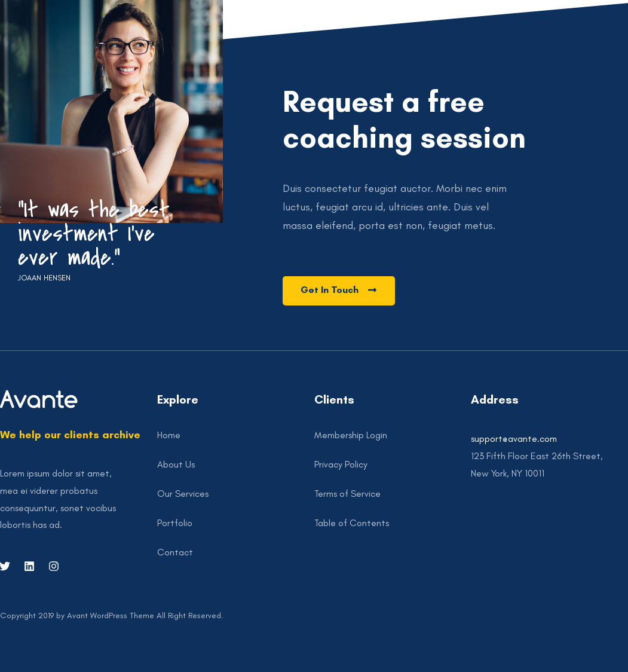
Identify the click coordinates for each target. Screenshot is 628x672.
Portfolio (175, 523)
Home (169, 435)
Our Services (183, 494)
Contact (175, 552)
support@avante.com (514, 439)
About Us (176, 464)
